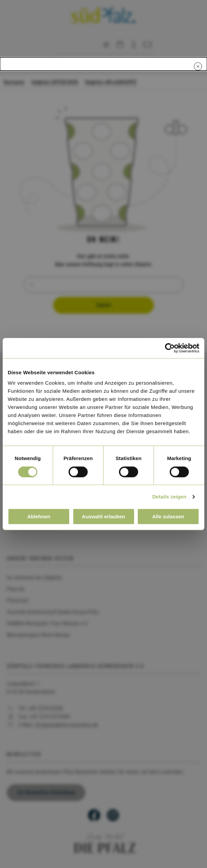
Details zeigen (169, 497)
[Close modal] (198, 66)
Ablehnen (39, 516)
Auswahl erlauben (103, 516)
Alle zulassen (168, 516)
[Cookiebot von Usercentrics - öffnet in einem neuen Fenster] (170, 348)
